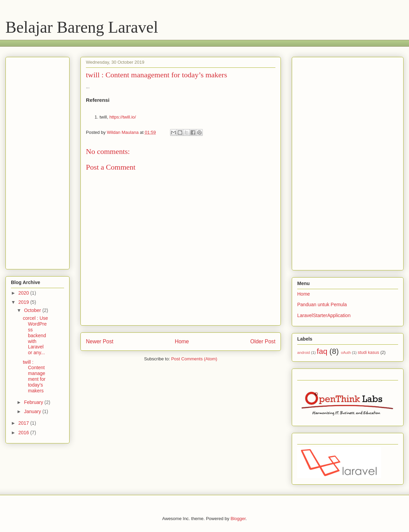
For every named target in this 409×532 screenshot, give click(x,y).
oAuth (346, 353)
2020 (24, 293)
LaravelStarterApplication (324, 315)
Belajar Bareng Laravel (82, 27)
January (33, 411)
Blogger (238, 519)
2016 (24, 433)
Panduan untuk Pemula (322, 304)
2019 (24, 302)
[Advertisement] (135, 42)
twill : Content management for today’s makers (34, 376)
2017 (24, 423)
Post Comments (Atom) (194, 359)
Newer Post (100, 341)
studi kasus (368, 353)
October (33, 310)
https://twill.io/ (123, 117)
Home (182, 341)
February (34, 402)
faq (322, 351)
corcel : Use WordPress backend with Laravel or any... (35, 335)
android (304, 353)
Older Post (263, 341)
